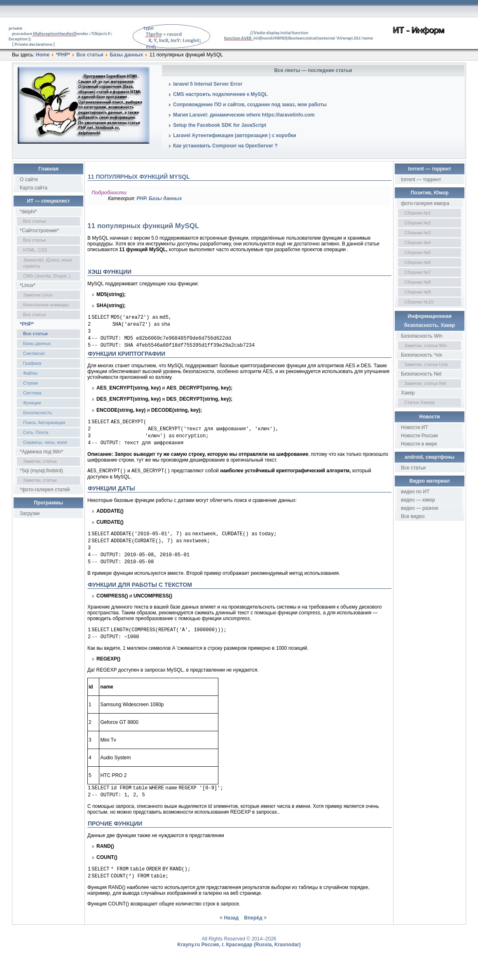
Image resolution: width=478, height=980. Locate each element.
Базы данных (126, 55)
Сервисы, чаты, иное (45, 442)
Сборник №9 (418, 292)
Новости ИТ (415, 427)
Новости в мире (419, 444)
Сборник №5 (418, 252)
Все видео (413, 516)
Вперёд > (255, 935)
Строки (30, 383)
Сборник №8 (418, 282)
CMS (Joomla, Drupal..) (47, 276)
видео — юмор (418, 500)
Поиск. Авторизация (44, 422)
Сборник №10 (419, 302)
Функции (32, 403)
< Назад (229, 935)
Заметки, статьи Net (425, 383)
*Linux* (28, 285)
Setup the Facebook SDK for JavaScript (220, 125)
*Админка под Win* (41, 452)
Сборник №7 (418, 272)
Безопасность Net (421, 374)
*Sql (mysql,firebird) (41, 471)
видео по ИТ (415, 492)
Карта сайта (34, 188)
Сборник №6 (418, 262)
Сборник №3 (418, 233)
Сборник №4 (418, 243)
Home (43, 55)
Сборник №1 (418, 213)
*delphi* (28, 212)
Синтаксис (34, 353)
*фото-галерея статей (45, 490)
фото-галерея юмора (425, 203)
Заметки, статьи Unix (426, 364)
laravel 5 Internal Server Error (208, 84)
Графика (32, 363)
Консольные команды (46, 305)
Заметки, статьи (40, 461)
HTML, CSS (35, 250)
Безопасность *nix (422, 355)
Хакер (408, 393)
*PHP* (63, 55)
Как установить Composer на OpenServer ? (225, 146)
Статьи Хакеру (420, 402)
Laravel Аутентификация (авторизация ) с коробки (235, 135)
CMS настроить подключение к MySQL (220, 94)
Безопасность (37, 413)
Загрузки (30, 513)
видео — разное (420, 508)
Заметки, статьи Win (425, 345)
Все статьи (90, 55)
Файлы (30, 373)
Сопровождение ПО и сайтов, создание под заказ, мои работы (250, 105)
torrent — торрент (421, 180)
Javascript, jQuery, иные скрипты (48, 263)
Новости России (419, 436)
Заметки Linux (38, 295)
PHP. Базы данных (159, 198)
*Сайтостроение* (39, 231)
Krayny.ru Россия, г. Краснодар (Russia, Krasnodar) (239, 962)
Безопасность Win (422, 336)
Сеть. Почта (36, 432)
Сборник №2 (418, 223)
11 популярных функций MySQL (139, 177)
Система (32, 393)
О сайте (29, 180)
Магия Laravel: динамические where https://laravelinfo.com (244, 115)
